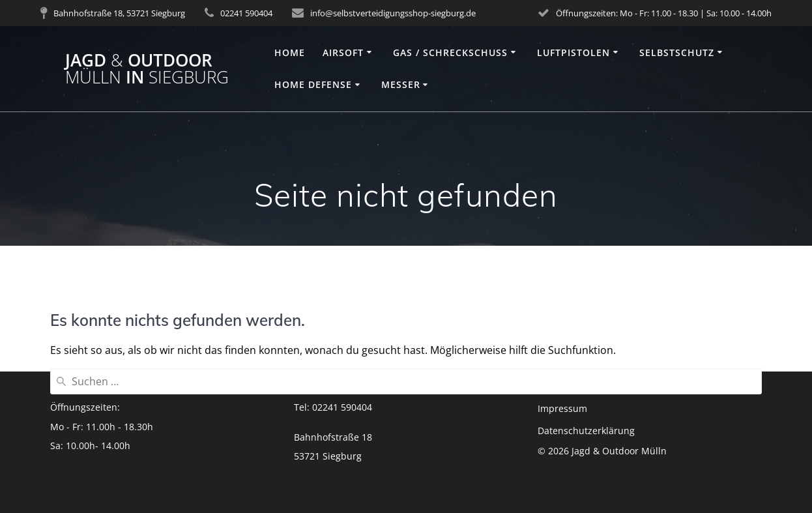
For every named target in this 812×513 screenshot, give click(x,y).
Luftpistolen (573, 52)
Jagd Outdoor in (147, 69)
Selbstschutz (677, 52)
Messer (401, 84)
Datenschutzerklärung (586, 431)
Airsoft (343, 52)
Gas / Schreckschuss (450, 52)
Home (290, 52)
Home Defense (313, 84)
